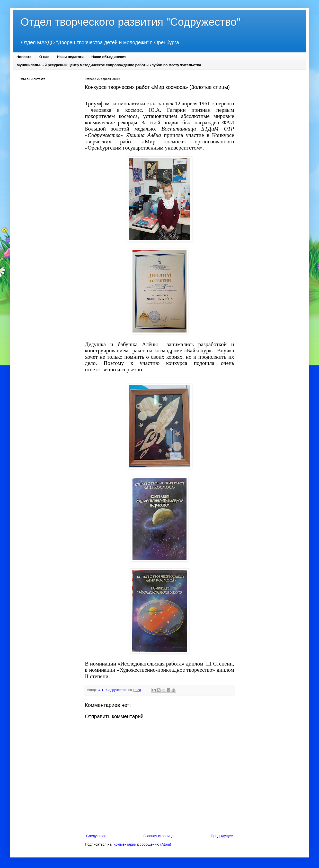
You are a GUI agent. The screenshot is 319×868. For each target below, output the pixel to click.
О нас (44, 57)
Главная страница (159, 836)
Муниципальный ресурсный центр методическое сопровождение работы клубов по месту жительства (109, 65)
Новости (24, 57)
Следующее (96, 836)
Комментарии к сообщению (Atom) (142, 844)
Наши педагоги (70, 57)
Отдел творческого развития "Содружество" (131, 22)
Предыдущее (222, 836)
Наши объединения (109, 57)
